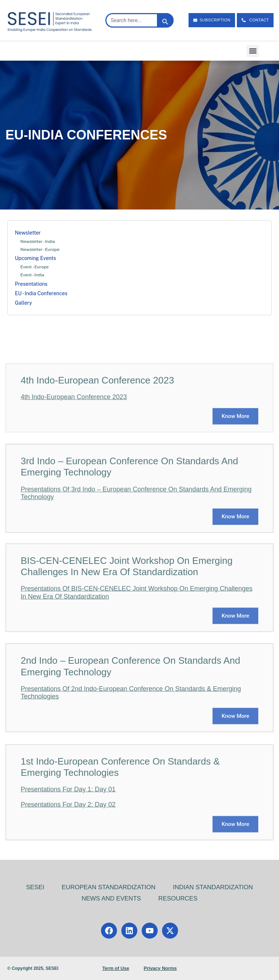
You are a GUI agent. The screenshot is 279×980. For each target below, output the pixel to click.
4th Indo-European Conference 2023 (74, 442)
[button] (253, 51)
